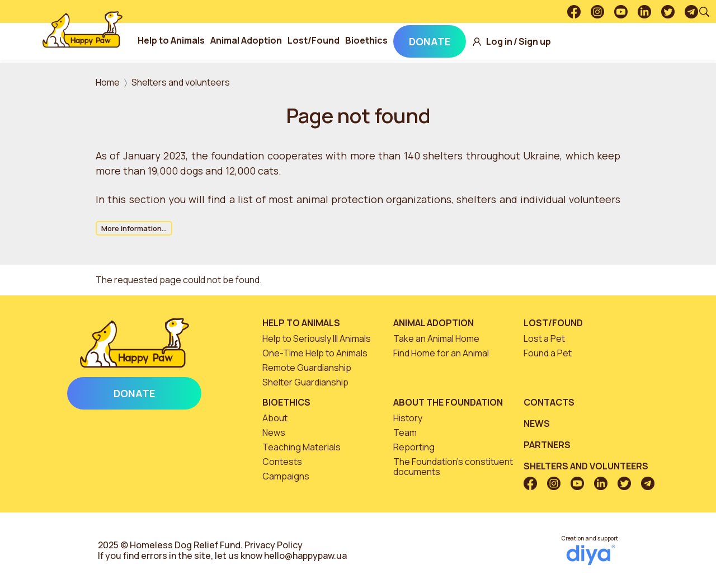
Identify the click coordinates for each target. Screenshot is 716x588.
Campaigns (286, 476)
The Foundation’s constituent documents (453, 467)
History (408, 418)
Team (405, 432)
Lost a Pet (544, 338)
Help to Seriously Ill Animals (317, 338)
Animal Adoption (268, 40)
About (275, 418)
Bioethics (389, 40)
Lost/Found (336, 40)
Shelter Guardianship (305, 382)
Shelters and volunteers (181, 82)
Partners (547, 445)
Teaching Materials (302, 447)
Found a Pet (548, 353)
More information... (134, 228)
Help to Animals (194, 40)
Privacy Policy (274, 545)
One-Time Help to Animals (315, 353)
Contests (282, 462)
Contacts (549, 402)
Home (108, 82)
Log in (522, 42)
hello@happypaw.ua (305, 556)
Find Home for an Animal (441, 353)
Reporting (414, 447)
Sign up (557, 42)
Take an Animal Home (436, 338)
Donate (452, 41)
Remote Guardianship (307, 368)
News (274, 432)
